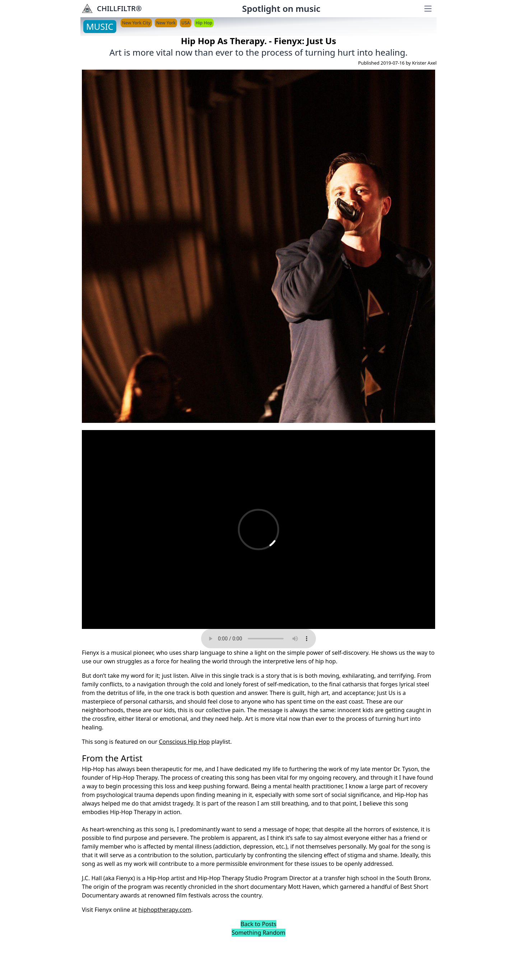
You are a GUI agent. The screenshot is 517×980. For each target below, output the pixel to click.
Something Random (258, 933)
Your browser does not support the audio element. (258, 639)
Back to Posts (258, 924)
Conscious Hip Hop (184, 742)
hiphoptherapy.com (165, 910)
